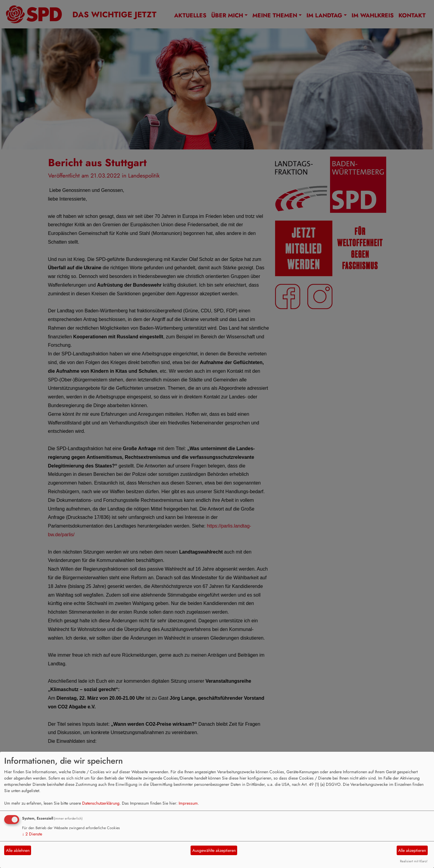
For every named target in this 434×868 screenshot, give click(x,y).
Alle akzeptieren (412, 850)
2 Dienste (32, 834)
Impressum (188, 803)
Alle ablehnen (18, 850)
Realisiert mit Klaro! (414, 861)
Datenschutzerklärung (101, 803)
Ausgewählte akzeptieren (214, 850)
